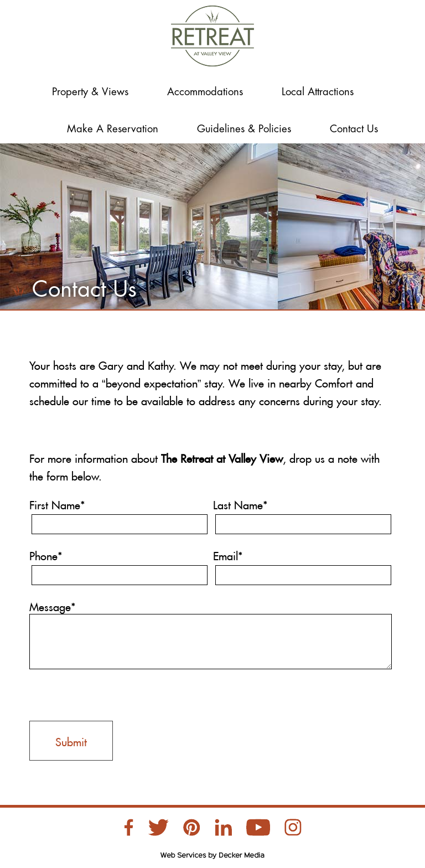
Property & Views (90, 92)
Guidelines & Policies (244, 129)
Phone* (46, 554)
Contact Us (354, 129)
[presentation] (113, 694)
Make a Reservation (113, 129)
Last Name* (240, 503)
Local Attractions (318, 92)
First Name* (57, 503)
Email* (228, 554)
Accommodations (205, 92)
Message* (53, 605)
